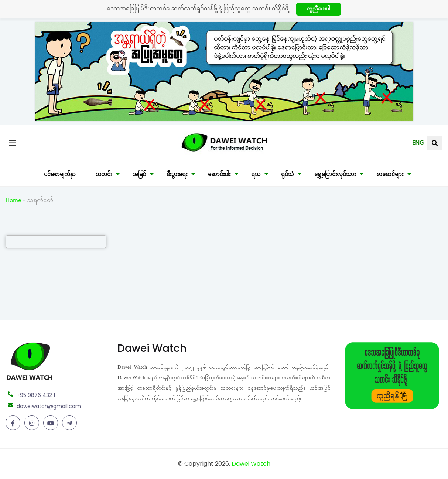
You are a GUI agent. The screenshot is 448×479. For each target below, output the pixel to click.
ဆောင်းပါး (219, 175)
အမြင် (139, 175)
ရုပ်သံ (287, 175)
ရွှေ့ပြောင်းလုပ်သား (335, 175)
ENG (418, 144)
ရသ (256, 175)
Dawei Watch (251, 464)
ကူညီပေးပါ (319, 10)
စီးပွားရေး (177, 175)
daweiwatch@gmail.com (49, 406)
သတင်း (104, 175)
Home (13, 201)
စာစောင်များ (390, 175)
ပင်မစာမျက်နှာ (60, 175)
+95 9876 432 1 (36, 395)
